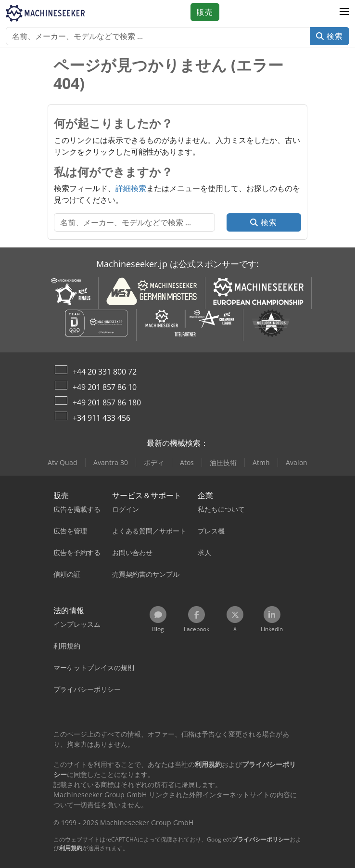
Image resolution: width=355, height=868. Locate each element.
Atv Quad (63, 462)
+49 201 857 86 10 (105, 387)
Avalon (297, 462)
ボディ (154, 462)
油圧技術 (223, 462)
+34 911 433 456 (101, 418)
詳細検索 (131, 188)
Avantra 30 (111, 462)
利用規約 (71, 848)
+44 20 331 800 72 (105, 372)
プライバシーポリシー (261, 839)
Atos (187, 462)
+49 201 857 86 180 (107, 402)
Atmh (261, 462)
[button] (344, 12)
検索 (330, 36)
